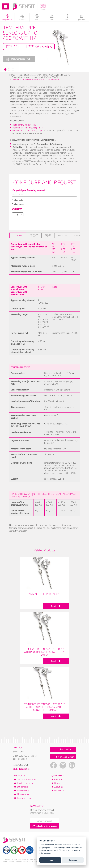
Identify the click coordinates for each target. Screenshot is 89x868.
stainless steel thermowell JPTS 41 (28, 128)
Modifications (63, 235)
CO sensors (22, 787)
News (57, 783)
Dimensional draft (34, 235)
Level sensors (23, 791)
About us (58, 787)
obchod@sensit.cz (21, 769)
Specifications (18, 235)
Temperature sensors (27, 779)
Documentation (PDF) (18, 59)
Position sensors (25, 798)
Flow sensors (23, 794)
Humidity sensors (25, 783)
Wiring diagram (48, 235)
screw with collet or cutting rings (27, 131)
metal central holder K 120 (24, 125)
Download (78, 235)
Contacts (58, 779)
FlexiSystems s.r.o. (28, 861)
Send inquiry (65, 749)
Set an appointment (65, 757)
